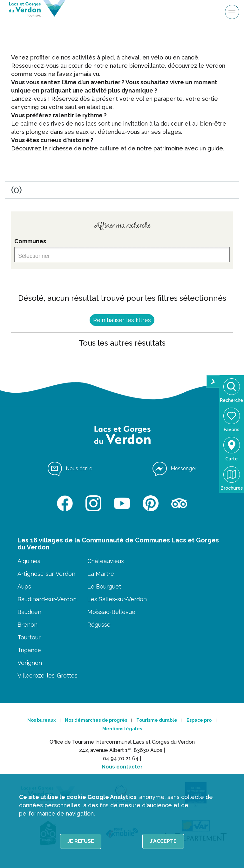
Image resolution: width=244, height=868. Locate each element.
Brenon (27, 625)
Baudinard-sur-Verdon (47, 599)
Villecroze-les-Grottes (47, 675)
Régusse (99, 625)
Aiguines (29, 561)
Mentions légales (122, 729)
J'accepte (163, 841)
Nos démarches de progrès (96, 720)
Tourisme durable (157, 720)
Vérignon (30, 663)
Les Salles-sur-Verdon (117, 599)
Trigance (29, 650)
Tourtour (29, 637)
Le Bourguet (104, 586)
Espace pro (199, 720)
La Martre (101, 574)
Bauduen (29, 612)
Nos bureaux (41, 720)
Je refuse (81, 841)
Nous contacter (122, 767)
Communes (30, 241)
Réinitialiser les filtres (122, 320)
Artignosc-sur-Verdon (46, 574)
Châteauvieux (106, 561)
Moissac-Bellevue (111, 612)
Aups (24, 586)
